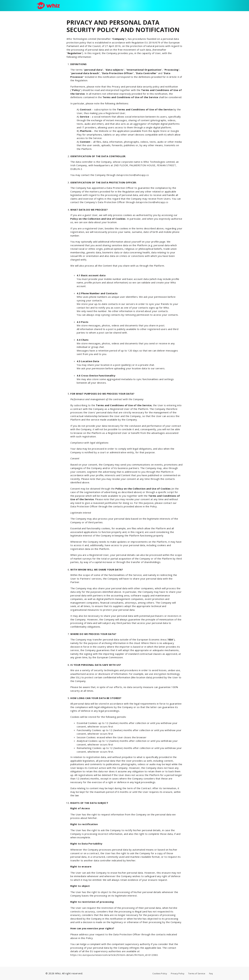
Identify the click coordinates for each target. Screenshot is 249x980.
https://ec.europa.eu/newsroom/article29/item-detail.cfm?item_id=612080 (114, 955)
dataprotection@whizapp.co (133, 175)
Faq (211, 974)
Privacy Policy (178, 974)
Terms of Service (197, 974)
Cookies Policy (160, 974)
